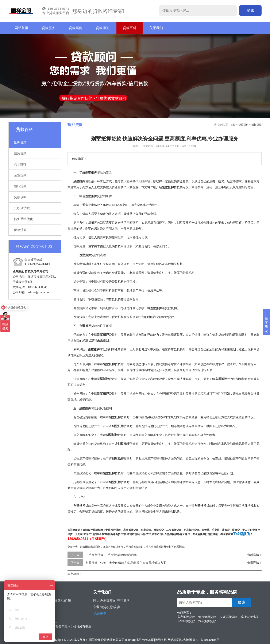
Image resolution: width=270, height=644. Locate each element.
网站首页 (22, 28)
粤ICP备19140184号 (206, 640)
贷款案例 (76, 28)
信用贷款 (20, 153)
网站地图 (173, 640)
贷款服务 (49, 28)
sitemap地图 (133, 640)
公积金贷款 (22, 208)
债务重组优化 (23, 219)
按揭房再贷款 (228, 617)
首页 (233, 125)
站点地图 (186, 640)
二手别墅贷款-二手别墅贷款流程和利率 (111, 555)
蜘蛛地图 (148, 640)
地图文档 (161, 640)
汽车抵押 (20, 164)
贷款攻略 (20, 197)
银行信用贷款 (207, 617)
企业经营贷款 (186, 621)
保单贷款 (20, 230)
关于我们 (156, 28)
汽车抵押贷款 (207, 621)
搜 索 (250, 10)
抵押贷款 (20, 142)
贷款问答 (103, 28)
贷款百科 (130, 28)
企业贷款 (20, 175)
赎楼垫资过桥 (249, 617)
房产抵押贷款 (186, 617)
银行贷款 (20, 186)
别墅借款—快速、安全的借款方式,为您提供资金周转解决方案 (126, 563)
